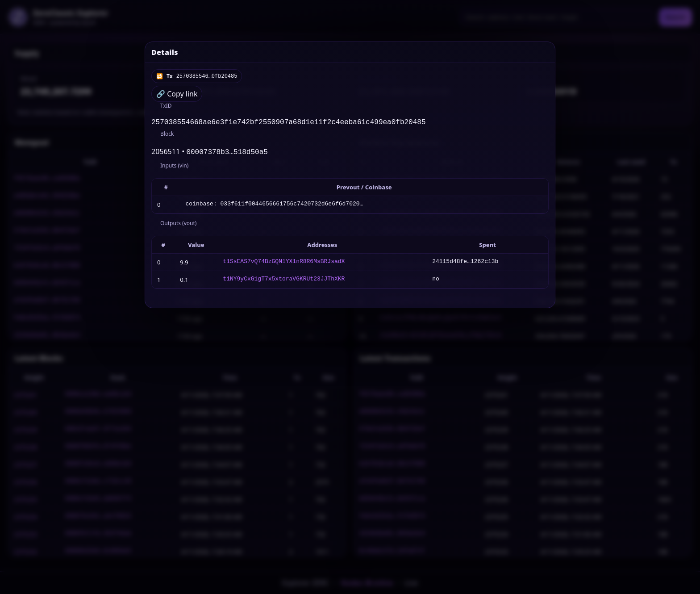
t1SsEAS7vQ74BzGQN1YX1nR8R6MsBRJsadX (284, 264)
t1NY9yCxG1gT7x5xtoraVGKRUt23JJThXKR (284, 281)
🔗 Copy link (177, 94)
